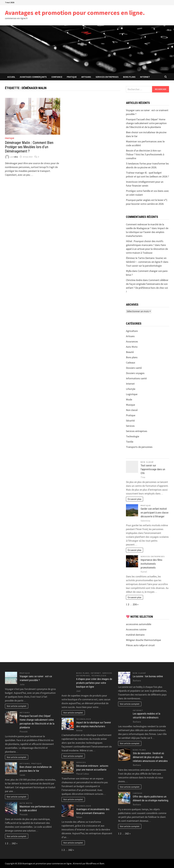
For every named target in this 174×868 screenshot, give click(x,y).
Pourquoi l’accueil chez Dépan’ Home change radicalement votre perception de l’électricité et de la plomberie (146, 123)
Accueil (11, 77)
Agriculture (132, 331)
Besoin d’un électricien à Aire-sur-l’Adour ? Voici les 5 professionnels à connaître (145, 154)
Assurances (132, 341)
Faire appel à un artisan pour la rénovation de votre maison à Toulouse (147, 249)
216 (135, 604)
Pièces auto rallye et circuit (140, 645)
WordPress (91, 863)
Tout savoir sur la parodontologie (144, 266)
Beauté (130, 352)
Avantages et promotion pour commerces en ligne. (75, 13)
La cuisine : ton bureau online (148, 676)
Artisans (86, 77)
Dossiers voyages (135, 373)
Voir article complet (17, 706)
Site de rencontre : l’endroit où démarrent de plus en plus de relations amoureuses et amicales (150, 757)
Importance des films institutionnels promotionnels (151, 564)
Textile (130, 442)
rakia (16, 157)
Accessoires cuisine (136, 629)
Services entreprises (107, 77)
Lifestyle (131, 389)
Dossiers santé (134, 368)
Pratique (72, 77)
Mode (129, 399)
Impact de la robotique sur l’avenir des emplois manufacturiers (147, 232)
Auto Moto (132, 347)
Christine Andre (134, 280)
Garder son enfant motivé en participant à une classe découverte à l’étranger (155, 513)
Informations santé (136, 378)
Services (130, 426)
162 (14, 843)
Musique (130, 405)
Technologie (133, 436)
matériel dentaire (135, 635)
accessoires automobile (139, 624)
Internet (145, 77)
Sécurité (130, 421)
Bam (102, 863)
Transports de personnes (139, 447)
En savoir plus (135, 499)
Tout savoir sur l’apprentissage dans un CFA (153, 469)
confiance (57, 77)
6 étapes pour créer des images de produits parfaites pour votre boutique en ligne (94, 683)
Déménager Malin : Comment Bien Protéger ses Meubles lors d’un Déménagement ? (29, 147)
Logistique (132, 394)
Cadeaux (131, 363)
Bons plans (129, 77)
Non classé (132, 410)
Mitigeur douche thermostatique (143, 640)
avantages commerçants (33, 77)
